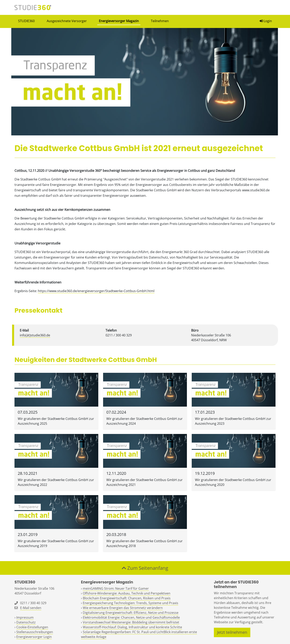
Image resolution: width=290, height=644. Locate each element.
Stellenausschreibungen (35, 632)
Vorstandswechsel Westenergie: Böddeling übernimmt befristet (131, 622)
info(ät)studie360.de (35, 335)
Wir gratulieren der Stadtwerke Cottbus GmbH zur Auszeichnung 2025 (56, 421)
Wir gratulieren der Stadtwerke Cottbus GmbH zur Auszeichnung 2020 (233, 482)
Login (266, 21)
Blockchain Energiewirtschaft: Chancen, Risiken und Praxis (127, 598)
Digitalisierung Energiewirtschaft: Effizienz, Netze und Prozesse (131, 613)
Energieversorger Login (34, 637)
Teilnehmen (160, 21)
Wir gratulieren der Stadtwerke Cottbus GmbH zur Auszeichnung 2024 (144, 421)
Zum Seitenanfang (145, 568)
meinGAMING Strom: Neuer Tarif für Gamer (116, 588)
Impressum (25, 617)
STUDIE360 (26, 21)
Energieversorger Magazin (119, 21)
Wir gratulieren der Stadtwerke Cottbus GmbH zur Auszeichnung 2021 (144, 482)
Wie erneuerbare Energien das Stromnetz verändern (123, 608)
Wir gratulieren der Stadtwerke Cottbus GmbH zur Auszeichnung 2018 (144, 543)
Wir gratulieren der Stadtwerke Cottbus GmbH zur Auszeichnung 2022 (56, 482)
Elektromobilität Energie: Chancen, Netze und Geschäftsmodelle (131, 617)
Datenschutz (26, 622)
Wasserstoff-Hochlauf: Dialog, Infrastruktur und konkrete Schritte (132, 627)
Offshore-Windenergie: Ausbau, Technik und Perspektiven (127, 593)
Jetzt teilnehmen (232, 632)
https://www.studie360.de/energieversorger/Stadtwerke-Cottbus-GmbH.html (96, 291)
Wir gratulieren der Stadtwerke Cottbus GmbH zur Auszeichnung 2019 (56, 543)
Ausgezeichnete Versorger (67, 21)
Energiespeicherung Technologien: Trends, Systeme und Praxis (130, 603)
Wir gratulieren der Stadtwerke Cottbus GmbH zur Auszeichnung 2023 (233, 421)
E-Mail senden (31, 608)
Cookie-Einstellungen (32, 627)
